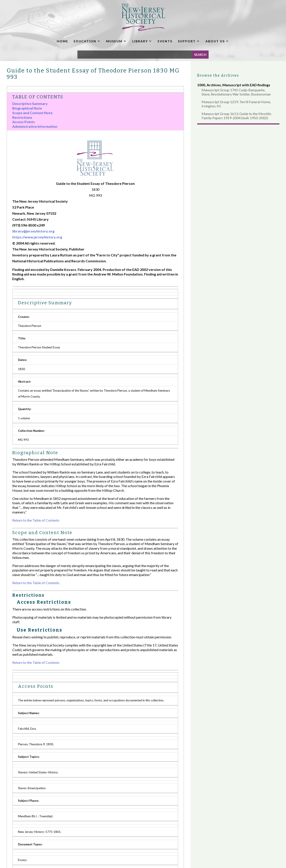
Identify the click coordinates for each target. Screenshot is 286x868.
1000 (201, 85)
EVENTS (165, 41)
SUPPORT (187, 41)
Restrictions (22, 117)
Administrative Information (35, 126)
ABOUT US (215, 41)
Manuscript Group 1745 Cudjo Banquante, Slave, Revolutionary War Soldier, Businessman (236, 92)
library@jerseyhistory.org (33, 231)
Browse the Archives (218, 75)
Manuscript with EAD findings (246, 85)
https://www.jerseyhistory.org (37, 237)
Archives (214, 85)
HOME (63, 41)
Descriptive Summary (30, 104)
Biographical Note (27, 108)
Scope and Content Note (32, 113)
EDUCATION (85, 41)
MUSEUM (114, 41)
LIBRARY (140, 41)
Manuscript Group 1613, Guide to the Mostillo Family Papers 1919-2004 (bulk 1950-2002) (236, 116)
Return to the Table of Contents (36, 520)
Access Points (24, 122)
